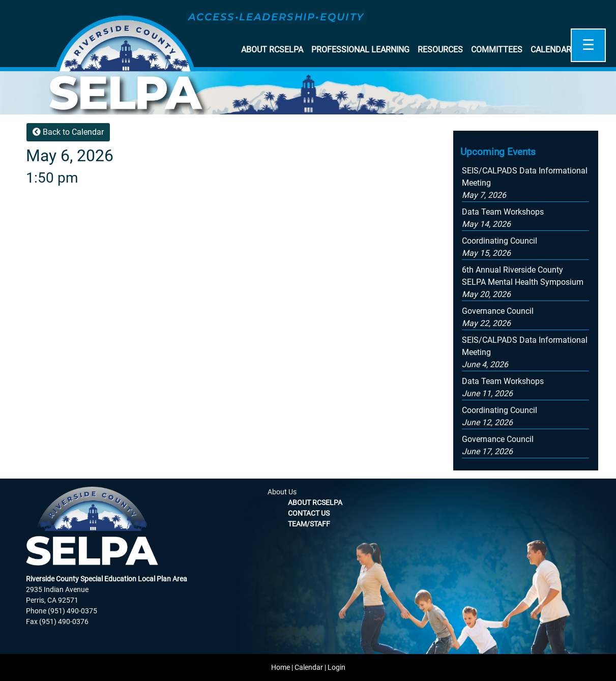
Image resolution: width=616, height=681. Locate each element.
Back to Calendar (68, 132)
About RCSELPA (272, 50)
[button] (523, 282)
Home (281, 667)
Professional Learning (360, 50)
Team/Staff (309, 524)
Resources (440, 50)
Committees (497, 50)
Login (336, 667)
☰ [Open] (588, 45)
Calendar (551, 50)
